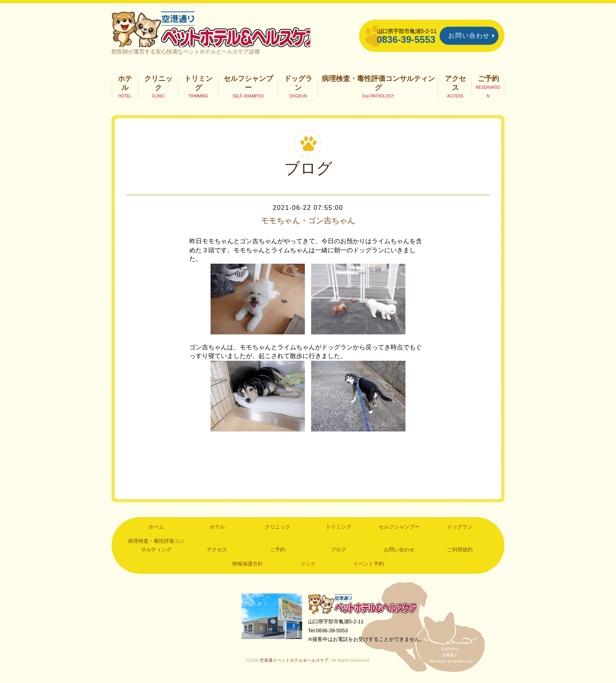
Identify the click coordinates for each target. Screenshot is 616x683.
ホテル (125, 85)
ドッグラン (298, 85)
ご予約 (488, 81)
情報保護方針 (247, 566)
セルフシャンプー (248, 85)
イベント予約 (368, 566)
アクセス (455, 85)
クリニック (158, 85)
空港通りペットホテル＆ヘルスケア (363, 606)
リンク (308, 566)
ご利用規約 (460, 552)
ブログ (338, 552)
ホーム (156, 529)
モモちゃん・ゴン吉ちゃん (308, 222)
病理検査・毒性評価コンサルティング (378, 85)
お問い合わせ (469, 36)
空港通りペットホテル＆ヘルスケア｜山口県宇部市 (216, 29)
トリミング (198, 85)
